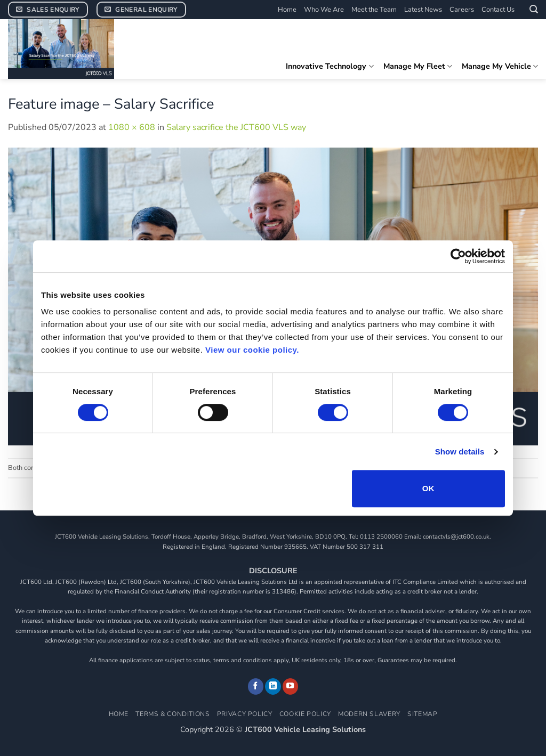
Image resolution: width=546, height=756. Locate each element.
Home (287, 10)
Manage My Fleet (418, 66)
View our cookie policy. (252, 350)
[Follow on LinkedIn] (273, 686)
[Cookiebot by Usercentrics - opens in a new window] (458, 256)
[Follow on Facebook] (256, 686)
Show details (460, 452)
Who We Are (324, 10)
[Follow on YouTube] (291, 686)
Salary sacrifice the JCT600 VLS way (236, 127)
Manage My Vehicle (500, 66)
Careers (462, 10)
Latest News (423, 10)
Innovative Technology (330, 66)
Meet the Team (374, 10)
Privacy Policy (245, 714)
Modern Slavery (369, 714)
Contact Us (498, 10)
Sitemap (422, 714)
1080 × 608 (132, 127)
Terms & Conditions (172, 714)
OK (428, 488)
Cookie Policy (305, 714)
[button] (534, 9)
